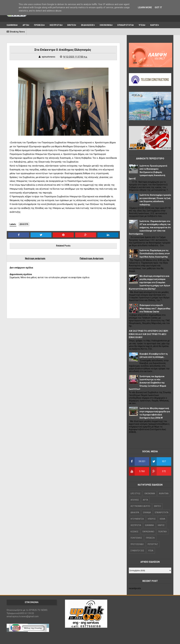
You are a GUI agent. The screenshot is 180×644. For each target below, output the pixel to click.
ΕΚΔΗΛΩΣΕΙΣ (87, 25)
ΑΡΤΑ (25, 25)
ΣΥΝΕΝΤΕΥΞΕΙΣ (137, 551)
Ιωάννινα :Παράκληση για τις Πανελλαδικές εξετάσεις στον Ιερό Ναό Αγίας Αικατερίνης (155, 254)
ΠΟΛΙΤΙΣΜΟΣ (136, 538)
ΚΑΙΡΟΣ (154, 25)
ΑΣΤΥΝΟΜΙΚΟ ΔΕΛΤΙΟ (140, 506)
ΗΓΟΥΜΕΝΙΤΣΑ (137, 519)
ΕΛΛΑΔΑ (147, 512)
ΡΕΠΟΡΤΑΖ (153, 544)
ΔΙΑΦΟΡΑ (24, 224)
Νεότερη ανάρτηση (35, 258)
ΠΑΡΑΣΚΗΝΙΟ (148, 532)
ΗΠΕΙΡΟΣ (152, 519)
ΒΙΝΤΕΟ (71, 25)
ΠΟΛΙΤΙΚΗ (162, 532)
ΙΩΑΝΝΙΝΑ (12, 25)
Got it (158, 7)
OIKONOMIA (150, 493)
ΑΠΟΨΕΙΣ (135, 500)
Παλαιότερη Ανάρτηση (92, 258)
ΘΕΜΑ (162, 519)
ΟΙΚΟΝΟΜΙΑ (106, 25)
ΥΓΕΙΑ (142, 25)
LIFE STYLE (135, 493)
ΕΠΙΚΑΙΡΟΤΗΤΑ (125, 25)
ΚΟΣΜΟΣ (135, 532)
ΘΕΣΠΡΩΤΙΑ (56, 25)
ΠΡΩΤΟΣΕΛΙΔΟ (137, 544)
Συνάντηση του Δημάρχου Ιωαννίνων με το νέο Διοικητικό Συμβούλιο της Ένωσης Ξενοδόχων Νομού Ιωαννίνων (148, 383)
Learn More (145, 7)
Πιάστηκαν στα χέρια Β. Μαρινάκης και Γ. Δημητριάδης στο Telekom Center (155, 308)
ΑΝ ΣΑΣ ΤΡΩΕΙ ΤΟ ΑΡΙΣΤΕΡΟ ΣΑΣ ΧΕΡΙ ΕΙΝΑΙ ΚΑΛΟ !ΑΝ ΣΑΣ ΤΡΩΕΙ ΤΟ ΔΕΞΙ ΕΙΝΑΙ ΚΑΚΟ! (148, 334)
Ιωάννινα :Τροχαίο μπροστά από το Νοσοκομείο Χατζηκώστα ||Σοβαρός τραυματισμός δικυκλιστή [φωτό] (148, 172)
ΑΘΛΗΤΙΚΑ (164, 493)
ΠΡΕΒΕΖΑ (39, 25)
